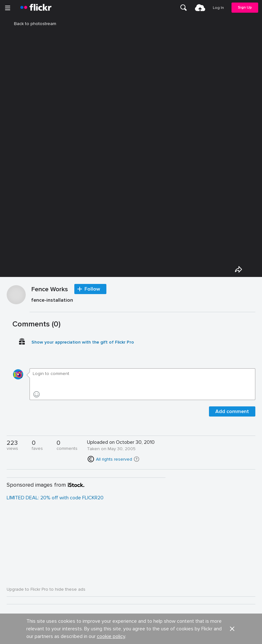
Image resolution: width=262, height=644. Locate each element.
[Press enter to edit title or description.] (143, 302)
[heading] (36, 8)
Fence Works (50, 290)
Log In (218, 8)
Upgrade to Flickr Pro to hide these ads (46, 589)
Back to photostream (31, 24)
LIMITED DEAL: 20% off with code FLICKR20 (55, 498)
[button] (137, 459)
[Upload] (200, 8)
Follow (92, 289)
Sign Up (245, 7)
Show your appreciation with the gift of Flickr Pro (83, 342)
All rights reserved (114, 459)
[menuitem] (184, 8)
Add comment (232, 411)
